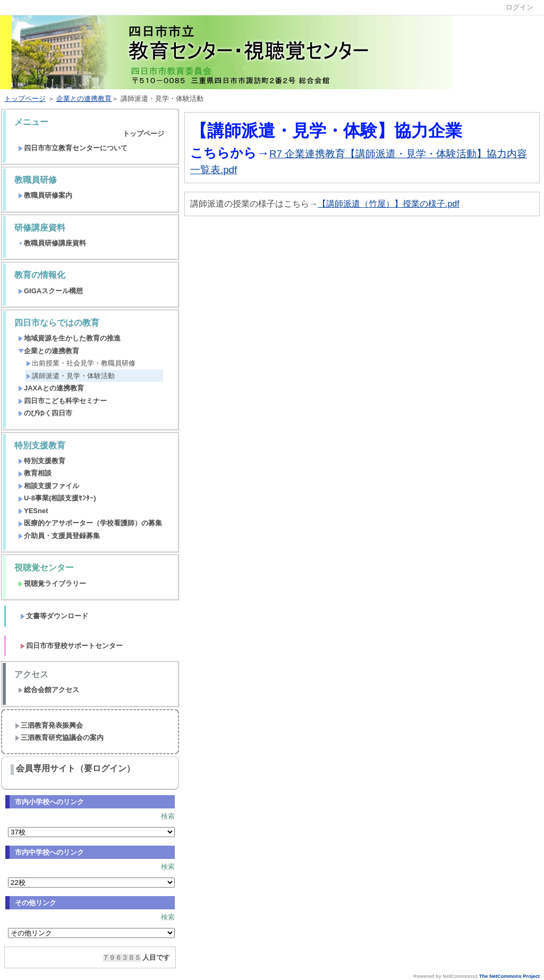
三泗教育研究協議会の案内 (59, 738)
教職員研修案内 (45, 195)
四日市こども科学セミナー (62, 401)
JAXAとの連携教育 (51, 388)
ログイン (520, 7)
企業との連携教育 (84, 99)
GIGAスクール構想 (50, 291)
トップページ (25, 99)
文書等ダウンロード (54, 616)
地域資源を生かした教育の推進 (69, 338)
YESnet (33, 511)
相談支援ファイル (49, 486)
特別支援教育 (42, 461)
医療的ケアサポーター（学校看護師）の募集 (90, 523)
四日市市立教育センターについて (73, 148)
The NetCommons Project (509, 976)
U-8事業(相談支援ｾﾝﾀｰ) (57, 498)
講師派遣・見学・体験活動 (70, 376)
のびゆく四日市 (45, 413)
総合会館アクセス (49, 690)
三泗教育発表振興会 (49, 725)
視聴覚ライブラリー (52, 583)
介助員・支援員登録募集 (59, 536)
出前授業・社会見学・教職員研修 (81, 363)
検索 (168, 816)
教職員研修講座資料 (52, 243)
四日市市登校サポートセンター (71, 646)
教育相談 (35, 473)
